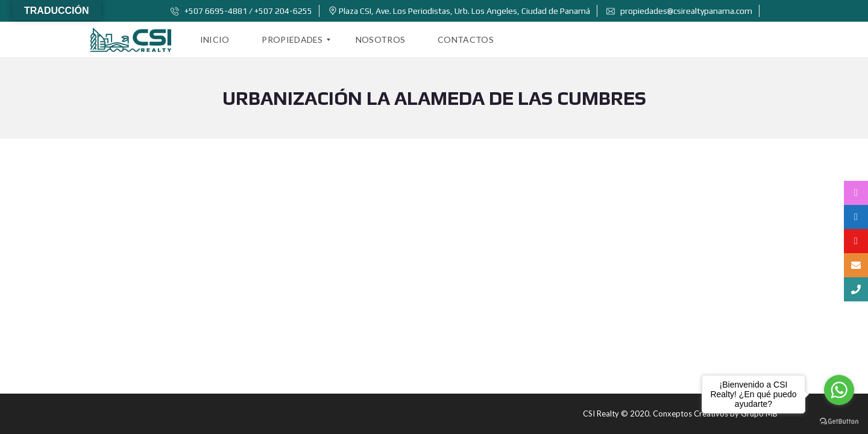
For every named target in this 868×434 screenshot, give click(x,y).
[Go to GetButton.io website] (839, 422)
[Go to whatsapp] (839, 390)
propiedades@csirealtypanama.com (679, 11)
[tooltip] (856, 193)
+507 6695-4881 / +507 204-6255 (241, 11)
